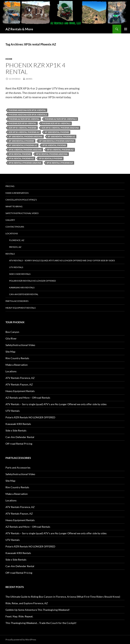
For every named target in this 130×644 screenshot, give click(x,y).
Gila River (11, 338)
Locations (12, 233)
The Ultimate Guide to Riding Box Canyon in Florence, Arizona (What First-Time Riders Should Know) (63, 597)
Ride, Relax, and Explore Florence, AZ (27, 603)
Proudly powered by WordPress (21, 640)
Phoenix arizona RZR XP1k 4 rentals (28, 115)
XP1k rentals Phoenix (51, 158)
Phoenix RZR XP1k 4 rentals (56, 123)
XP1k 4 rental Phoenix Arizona (25, 150)
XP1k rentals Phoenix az (60, 163)
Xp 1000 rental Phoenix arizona (26, 136)
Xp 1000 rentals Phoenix (21, 141)
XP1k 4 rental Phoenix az (60, 150)
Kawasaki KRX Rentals (22, 287)
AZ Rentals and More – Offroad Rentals (28, 398)
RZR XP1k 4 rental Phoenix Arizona (60, 128)
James (29, 79)
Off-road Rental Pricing (19, 444)
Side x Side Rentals (20, 274)
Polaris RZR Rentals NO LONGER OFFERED (32, 281)
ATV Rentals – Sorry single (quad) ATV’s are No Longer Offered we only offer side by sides (62, 260)
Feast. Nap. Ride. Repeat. (19, 616)
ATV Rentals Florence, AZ (20, 378)
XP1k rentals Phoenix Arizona (25, 163)
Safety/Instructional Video (22, 213)
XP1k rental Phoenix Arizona (52, 154)
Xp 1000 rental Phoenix (57, 132)
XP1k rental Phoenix (20, 154)
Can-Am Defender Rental (24, 294)
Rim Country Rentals (17, 358)
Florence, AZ (17, 240)
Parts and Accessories (18, 468)
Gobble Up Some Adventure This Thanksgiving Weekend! (38, 610)
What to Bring (14, 206)
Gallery (10, 220)
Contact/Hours (15, 227)
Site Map (10, 352)
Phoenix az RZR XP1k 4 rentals (61, 119)
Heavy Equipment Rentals (21, 308)
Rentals (10, 254)
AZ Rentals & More (19, 29)
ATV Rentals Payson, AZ (19, 384)
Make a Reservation (17, 193)
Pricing (10, 186)
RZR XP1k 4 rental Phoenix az (24, 132)
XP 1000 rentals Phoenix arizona (57, 141)
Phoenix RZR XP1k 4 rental (35, 68)
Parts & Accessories (17, 301)
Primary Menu (126, 29)
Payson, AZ (15, 247)
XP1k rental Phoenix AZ (21, 158)
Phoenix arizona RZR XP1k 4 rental (27, 110)
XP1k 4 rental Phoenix (54, 145)
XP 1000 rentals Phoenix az (23, 145)
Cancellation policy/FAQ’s (21, 200)
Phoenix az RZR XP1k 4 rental (24, 119)
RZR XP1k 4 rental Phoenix (23, 128)
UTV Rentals (16, 267)
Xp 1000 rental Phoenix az (61, 136)
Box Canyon (12, 332)
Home (9, 59)
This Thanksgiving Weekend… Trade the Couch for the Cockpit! (41, 623)
